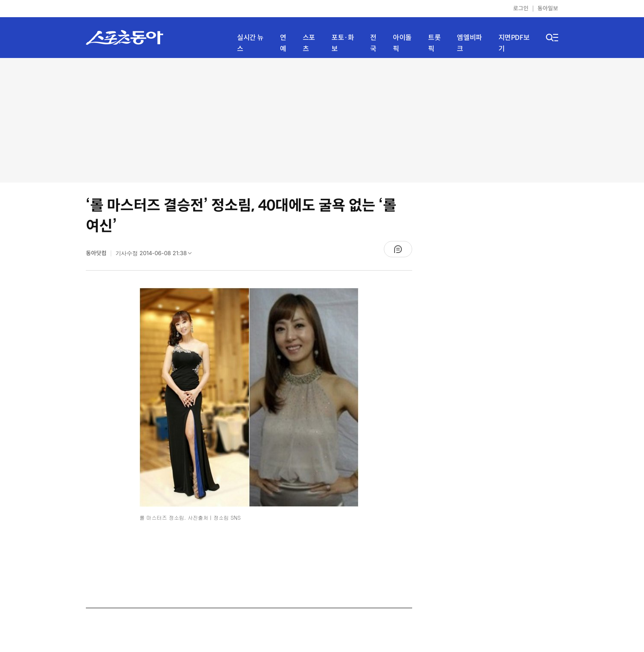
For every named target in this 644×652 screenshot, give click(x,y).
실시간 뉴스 (250, 43)
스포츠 (309, 43)
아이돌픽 (402, 43)
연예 (283, 43)
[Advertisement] (322, 120)
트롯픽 (434, 43)
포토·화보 (343, 43)
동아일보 (548, 8)
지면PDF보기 (514, 43)
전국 (373, 43)
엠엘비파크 (469, 43)
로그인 (521, 8)
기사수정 (156, 255)
